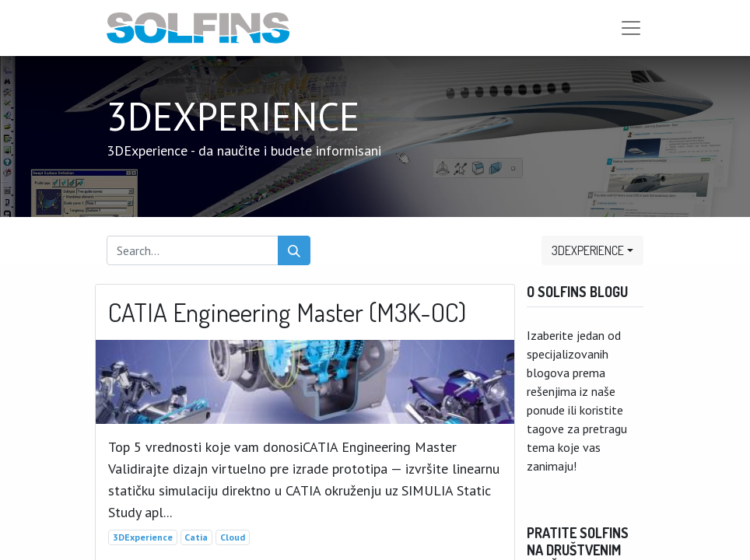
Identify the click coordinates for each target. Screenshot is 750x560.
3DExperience (143, 537)
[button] (592, 250)
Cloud (233, 537)
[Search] (294, 250)
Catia (196, 537)
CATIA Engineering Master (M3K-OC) (287, 313)
